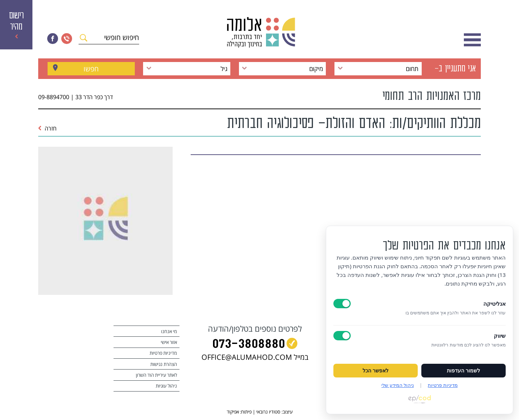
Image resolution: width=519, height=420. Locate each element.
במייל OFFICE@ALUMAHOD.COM (255, 357)
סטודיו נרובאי (268, 412)
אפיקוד (233, 412)
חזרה (47, 128)
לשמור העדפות (463, 371)
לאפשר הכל (376, 371)
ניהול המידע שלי (398, 385)
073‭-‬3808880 (249, 345)
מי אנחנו (169, 331)
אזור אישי (169, 342)
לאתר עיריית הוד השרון (156, 375)
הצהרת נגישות (164, 364)
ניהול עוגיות (166, 386)
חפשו (91, 69)
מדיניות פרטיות (163, 353)
